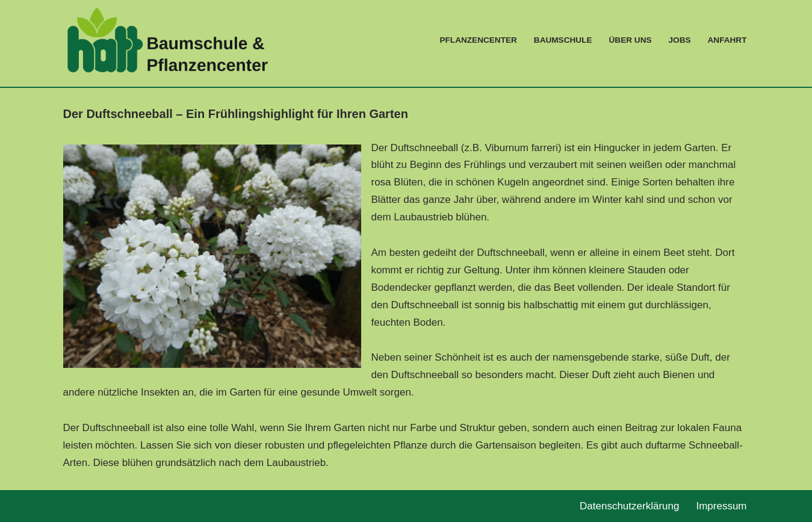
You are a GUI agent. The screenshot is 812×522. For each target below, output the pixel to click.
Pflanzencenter (478, 40)
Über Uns (631, 40)
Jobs (680, 40)
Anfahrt (727, 40)
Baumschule (563, 40)
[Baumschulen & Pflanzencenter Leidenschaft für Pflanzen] (167, 40)
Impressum (721, 506)
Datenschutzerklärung (629, 506)
